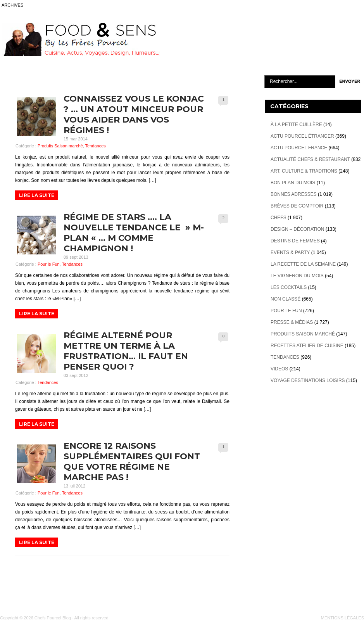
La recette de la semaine (303, 264)
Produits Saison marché (60, 146)
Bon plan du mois (293, 183)
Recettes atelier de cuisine (307, 346)
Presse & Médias (292, 322)
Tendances (96, 146)
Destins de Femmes (295, 241)
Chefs (279, 218)
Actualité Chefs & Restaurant (310, 159)
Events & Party (290, 252)
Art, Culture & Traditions (304, 171)
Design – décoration (297, 229)
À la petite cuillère (296, 124)
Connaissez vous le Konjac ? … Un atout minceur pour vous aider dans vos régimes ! (134, 114)
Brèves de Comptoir (297, 206)
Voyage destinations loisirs (308, 380)
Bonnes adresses (294, 194)
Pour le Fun (49, 264)
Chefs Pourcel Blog (53, 618)
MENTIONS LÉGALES (342, 618)
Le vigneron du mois (297, 276)
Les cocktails (289, 287)
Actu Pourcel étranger (302, 136)
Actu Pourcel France (299, 148)
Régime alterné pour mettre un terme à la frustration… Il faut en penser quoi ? (126, 351)
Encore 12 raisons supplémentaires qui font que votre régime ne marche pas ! (132, 462)
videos (279, 369)
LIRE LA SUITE (37, 195)
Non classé (286, 299)
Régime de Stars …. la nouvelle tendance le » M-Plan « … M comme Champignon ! (134, 233)
